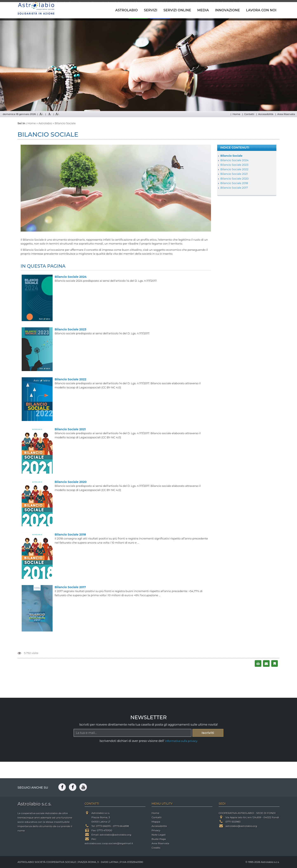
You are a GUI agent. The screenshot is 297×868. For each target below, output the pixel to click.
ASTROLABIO (127, 10)
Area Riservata (286, 114)
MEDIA (203, 10)
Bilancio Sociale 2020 (71, 482)
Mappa (156, 822)
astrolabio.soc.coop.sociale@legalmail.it (109, 843)
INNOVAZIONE (227, 10)
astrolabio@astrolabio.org (115, 835)
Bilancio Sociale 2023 (71, 329)
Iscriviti (208, 733)
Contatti (249, 114)
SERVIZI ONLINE (177, 10)
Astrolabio (45, 123)
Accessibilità (266, 114)
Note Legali (159, 835)
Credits (156, 848)
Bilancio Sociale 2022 (71, 379)
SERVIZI (151, 10)
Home (236, 114)
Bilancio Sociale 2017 (70, 587)
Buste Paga (159, 839)
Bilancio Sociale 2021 (70, 429)
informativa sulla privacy (181, 741)
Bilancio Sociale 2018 (70, 535)
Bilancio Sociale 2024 (71, 277)
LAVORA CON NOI (261, 10)
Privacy (156, 830)
